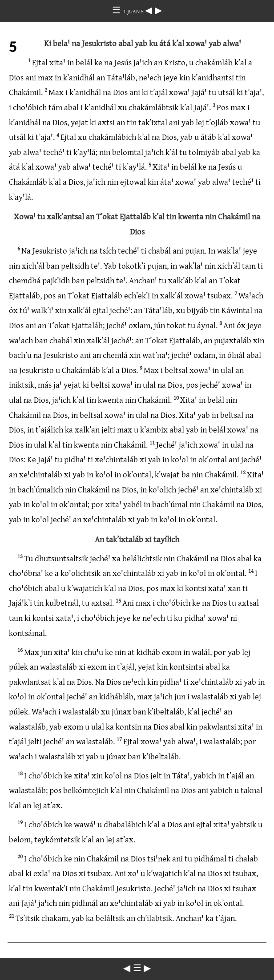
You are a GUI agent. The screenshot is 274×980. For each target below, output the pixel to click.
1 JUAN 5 (134, 11)
